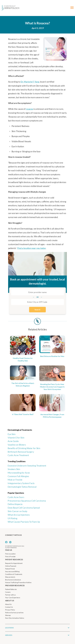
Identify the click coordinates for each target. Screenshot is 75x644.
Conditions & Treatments (14, 574)
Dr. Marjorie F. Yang (30, 82)
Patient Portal (10, 569)
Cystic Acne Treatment (18, 455)
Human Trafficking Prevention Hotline (18, 582)
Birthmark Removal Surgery (21, 452)
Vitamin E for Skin (16, 438)
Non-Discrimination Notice (15, 618)
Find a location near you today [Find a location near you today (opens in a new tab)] (32, 248)
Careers (8, 592)
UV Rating (12, 518)
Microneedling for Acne (19, 473)
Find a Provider (10, 556)
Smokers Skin (14, 469)
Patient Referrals (11, 589)
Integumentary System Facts (21, 483)
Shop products (10, 577)
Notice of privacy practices (14, 613)
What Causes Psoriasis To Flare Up (24, 522)
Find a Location (10, 554)
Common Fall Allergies (18, 476)
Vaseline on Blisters (17, 445)
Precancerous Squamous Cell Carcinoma (27, 501)
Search (37, 310)
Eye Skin (12, 434)
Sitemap (8, 615)
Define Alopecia (15, 504)
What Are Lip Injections (19, 515)
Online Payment (11, 566)
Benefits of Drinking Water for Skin (24, 448)
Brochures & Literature (13, 580)
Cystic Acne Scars (16, 497)
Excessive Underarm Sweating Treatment (27, 466)
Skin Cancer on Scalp (17, 511)
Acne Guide (13, 441)
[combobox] (37, 302)
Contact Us (9, 607)
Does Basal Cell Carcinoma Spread (24, 508)
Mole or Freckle (15, 480)
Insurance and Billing (12, 571)
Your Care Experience (13, 598)
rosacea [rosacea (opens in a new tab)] (29, 109)
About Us (8, 604)
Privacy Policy (10, 610)
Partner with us (10, 595)
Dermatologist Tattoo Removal (22, 487)
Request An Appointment (14, 563)
